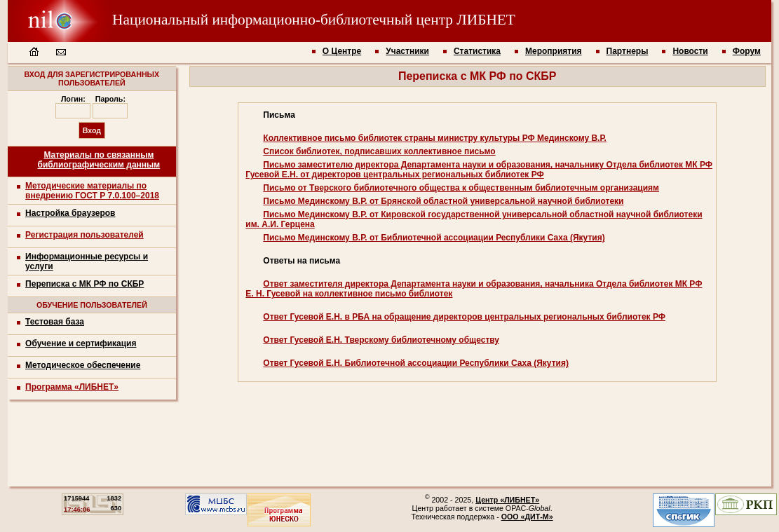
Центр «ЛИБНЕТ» (507, 500)
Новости (690, 51)
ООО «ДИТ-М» (527, 517)
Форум (747, 51)
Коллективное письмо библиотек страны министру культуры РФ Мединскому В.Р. (435, 138)
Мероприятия (554, 51)
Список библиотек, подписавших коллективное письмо (379, 151)
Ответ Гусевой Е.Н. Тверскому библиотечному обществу (381, 340)
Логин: (73, 99)
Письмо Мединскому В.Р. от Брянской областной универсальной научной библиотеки (443, 201)
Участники (407, 51)
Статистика (477, 51)
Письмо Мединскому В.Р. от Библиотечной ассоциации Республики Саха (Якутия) (434, 238)
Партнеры (628, 51)
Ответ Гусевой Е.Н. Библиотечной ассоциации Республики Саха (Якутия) (416, 363)
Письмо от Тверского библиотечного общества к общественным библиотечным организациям (461, 188)
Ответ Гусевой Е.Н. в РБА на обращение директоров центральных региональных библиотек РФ (464, 317)
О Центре (342, 51)
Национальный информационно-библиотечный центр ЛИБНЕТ (262, 20)
